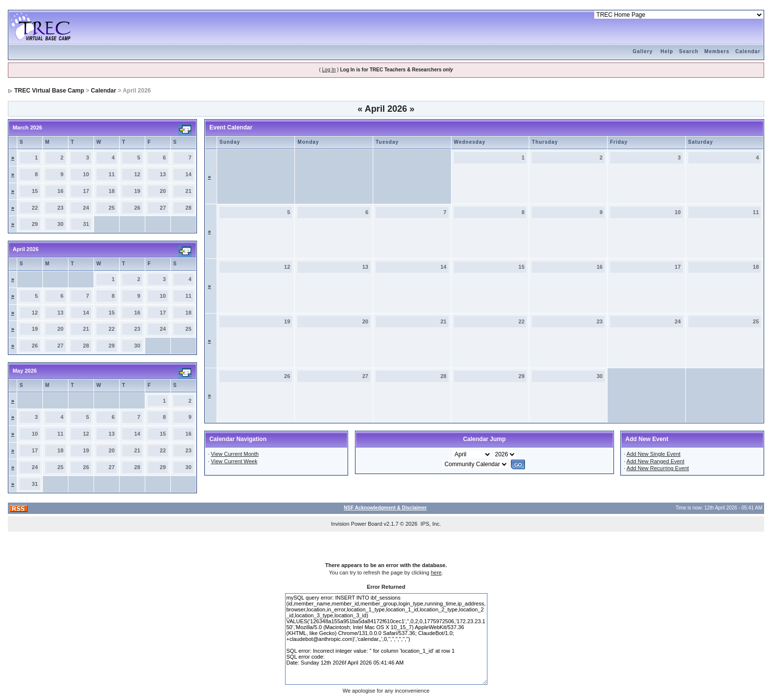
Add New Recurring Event (658, 468)
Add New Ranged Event (656, 461)
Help (667, 51)
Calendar (748, 51)
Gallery (643, 51)
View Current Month (235, 454)
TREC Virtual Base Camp (49, 91)
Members (717, 51)
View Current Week (234, 461)
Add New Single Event (654, 454)
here (436, 573)
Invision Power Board (356, 524)
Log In (329, 70)
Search (689, 51)
